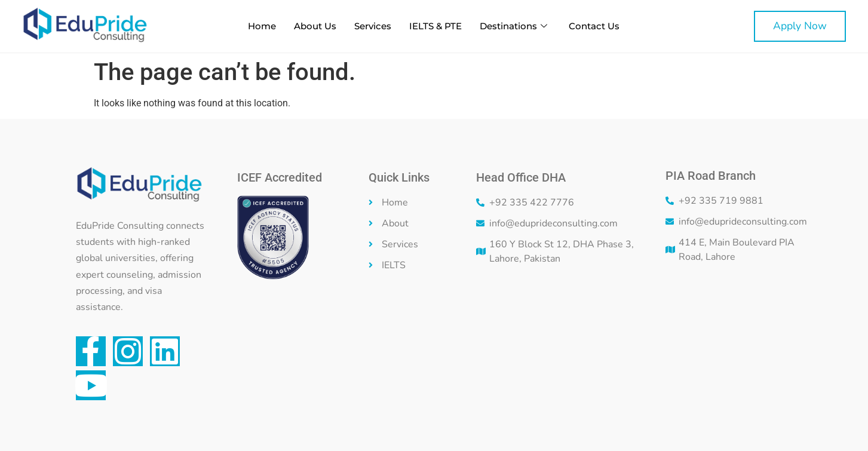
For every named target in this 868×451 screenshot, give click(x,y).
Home (262, 26)
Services (373, 26)
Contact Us (594, 26)
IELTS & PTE (435, 26)
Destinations (513, 26)
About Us (315, 26)
